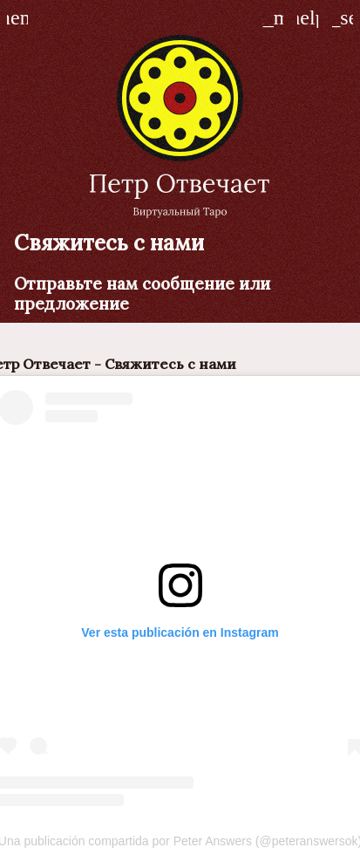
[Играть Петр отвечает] (343, 17)
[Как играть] (308, 17)
